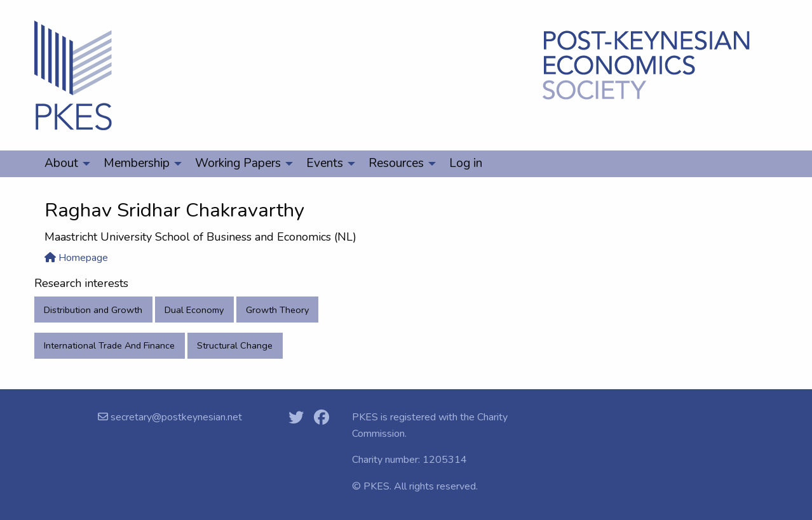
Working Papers (238, 163)
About (61, 163)
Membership (137, 163)
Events (325, 163)
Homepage (76, 258)
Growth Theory (277, 310)
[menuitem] (64, 164)
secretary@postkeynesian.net (175, 417)
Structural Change (235, 345)
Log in (466, 163)
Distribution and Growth (93, 310)
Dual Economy (194, 310)
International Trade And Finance (109, 345)
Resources (396, 163)
